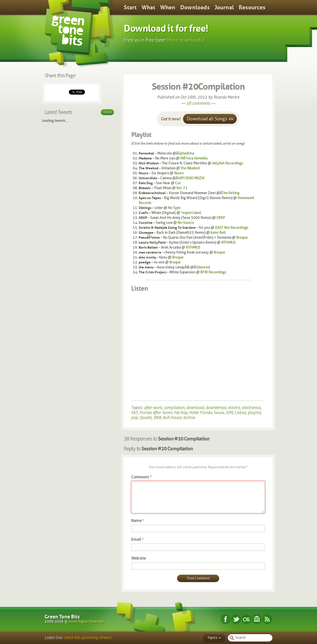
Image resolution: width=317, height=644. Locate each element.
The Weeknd (190, 168)
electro (234, 408)
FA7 (134, 413)
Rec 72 (182, 188)
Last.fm (246, 619)
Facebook (226, 619)
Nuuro (179, 173)
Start (130, 7)
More (107, 112)
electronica (251, 408)
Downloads (195, 7)
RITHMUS (228, 243)
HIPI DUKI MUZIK (191, 178)
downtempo (216, 408)
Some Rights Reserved (86, 622)
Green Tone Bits (62, 617)
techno (189, 418)
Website (139, 558)
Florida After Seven (156, 413)
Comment (142, 477)
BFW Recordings (213, 272)
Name (136, 521)
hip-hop (181, 413)
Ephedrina (186, 153)
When (168, 7)
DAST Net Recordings (232, 228)
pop (135, 418)
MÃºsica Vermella (194, 158)
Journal (224, 7)
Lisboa (240, 413)
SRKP (221, 218)
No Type (174, 208)
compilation (174, 408)
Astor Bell (218, 233)
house (219, 413)
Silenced (203, 267)
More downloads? (186, 40)
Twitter (236, 619)
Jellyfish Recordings (227, 163)
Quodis (146, 418)
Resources (252, 7)
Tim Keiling (231, 193)
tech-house (172, 418)
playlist (254, 413)
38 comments (198, 103)
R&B (157, 418)
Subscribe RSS (267, 619)
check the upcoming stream (87, 638)
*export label (191, 213)
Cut (178, 183)
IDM (229, 413)
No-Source (186, 223)
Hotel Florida (201, 413)
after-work (153, 408)
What (148, 7)
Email (136, 539)
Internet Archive (257, 619)
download (195, 408)
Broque (242, 238)
